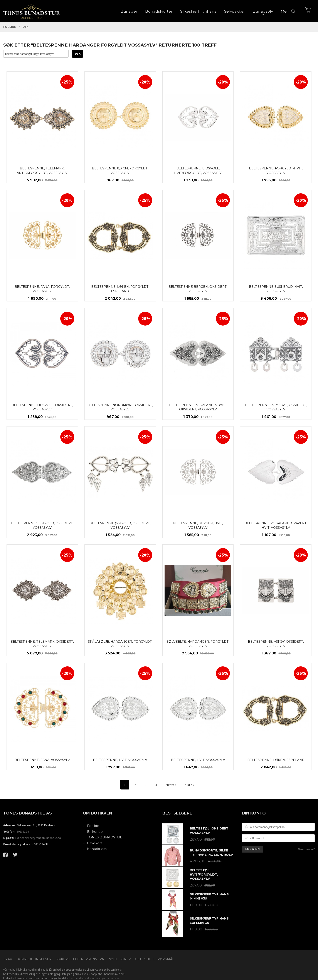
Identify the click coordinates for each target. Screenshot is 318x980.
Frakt (8, 959)
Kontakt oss (97, 849)
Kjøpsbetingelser (35, 959)
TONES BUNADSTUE (105, 837)
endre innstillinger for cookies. (102, 978)
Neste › (171, 785)
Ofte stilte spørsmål (155, 959)
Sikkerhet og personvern (80, 959)
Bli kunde (95, 832)
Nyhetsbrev (120, 959)
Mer (284, 11)
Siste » (190, 785)
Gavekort (95, 843)
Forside (93, 826)
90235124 (23, 831)
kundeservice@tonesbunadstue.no (38, 838)
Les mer (74, 978)
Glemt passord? (306, 849)
